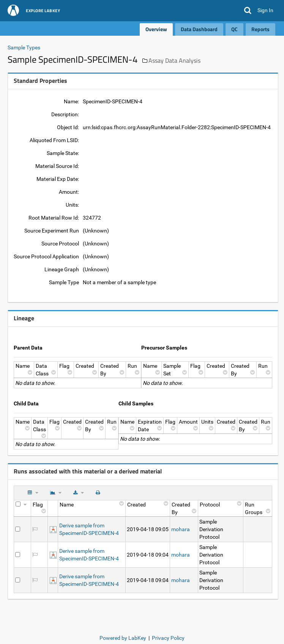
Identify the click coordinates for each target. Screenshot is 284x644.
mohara (181, 529)
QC (234, 29)
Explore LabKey (43, 11)
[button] (248, 11)
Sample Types (24, 47)
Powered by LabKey (123, 638)
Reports (260, 29)
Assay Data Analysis (174, 60)
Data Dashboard (199, 29)
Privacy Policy (168, 638)
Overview (156, 29)
